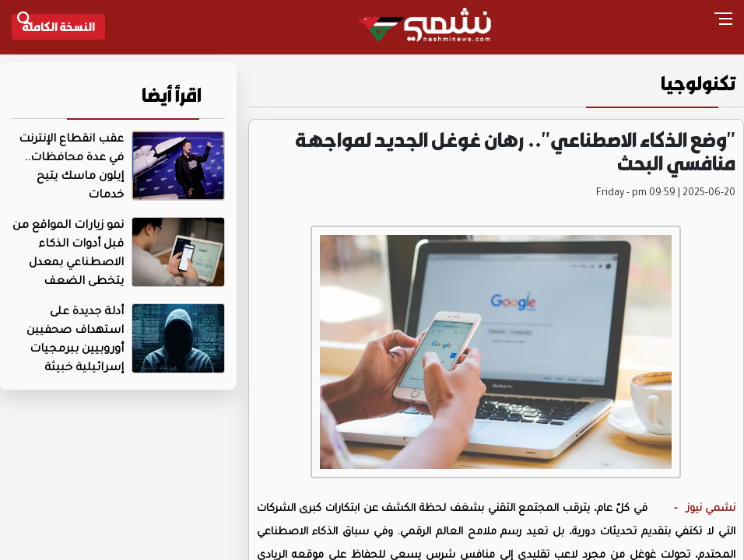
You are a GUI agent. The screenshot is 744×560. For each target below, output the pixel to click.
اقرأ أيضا (172, 95)
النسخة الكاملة (58, 26)
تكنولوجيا (698, 83)
